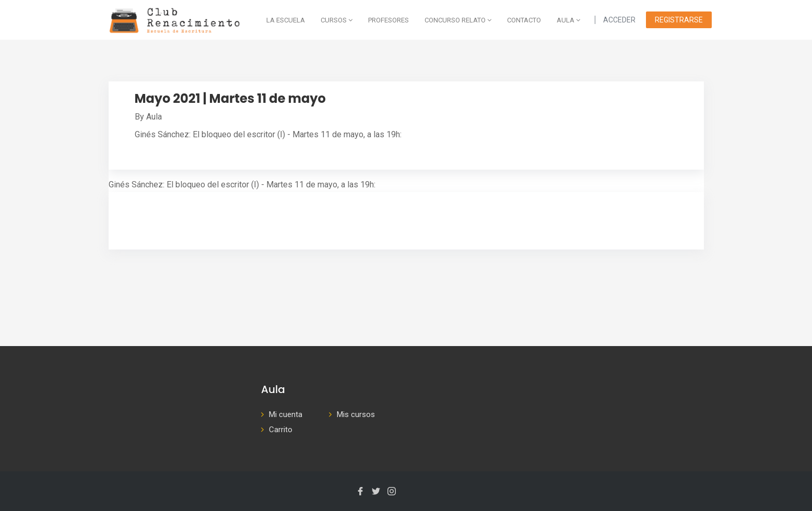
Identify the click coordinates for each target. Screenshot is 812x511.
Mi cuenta (286, 414)
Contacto (524, 20)
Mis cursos (356, 414)
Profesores (389, 20)
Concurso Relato (458, 20)
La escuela (286, 20)
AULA (568, 20)
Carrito (281, 430)
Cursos (337, 20)
